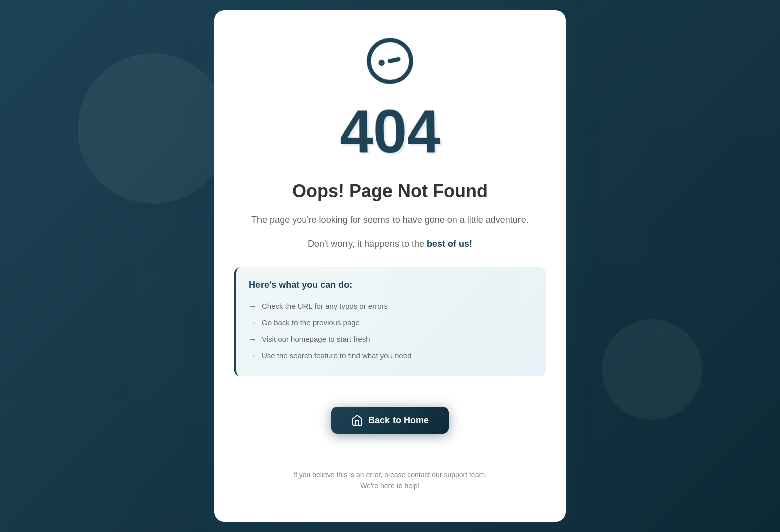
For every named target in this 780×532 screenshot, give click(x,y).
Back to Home (390, 420)
